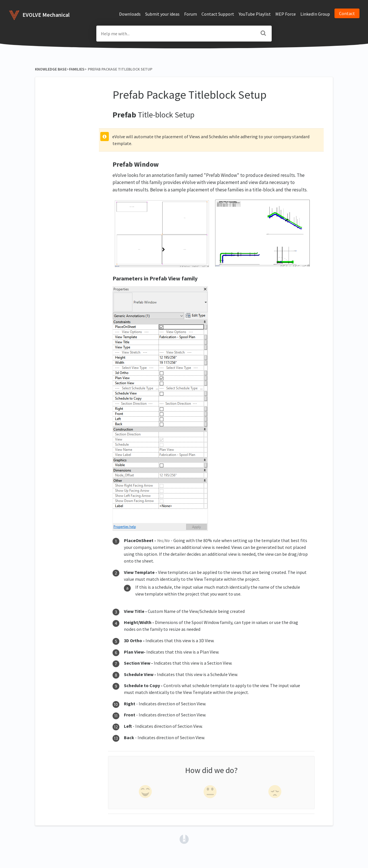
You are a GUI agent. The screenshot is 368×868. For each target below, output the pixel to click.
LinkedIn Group (315, 14)
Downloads (130, 14)
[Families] (77, 69)
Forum (191, 14)
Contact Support (218, 14)
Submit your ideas (162, 14)
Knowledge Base (51, 69)
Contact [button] (347, 13)
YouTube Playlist (255, 14)
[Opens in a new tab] (184, 839)
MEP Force (286, 14)
